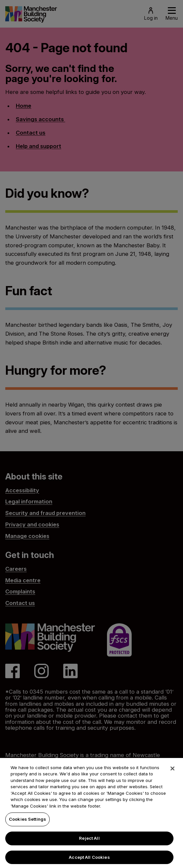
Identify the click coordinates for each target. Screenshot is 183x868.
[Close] (172, 772)
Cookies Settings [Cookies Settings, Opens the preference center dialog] (27, 822)
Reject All (89, 841)
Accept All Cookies (89, 860)
